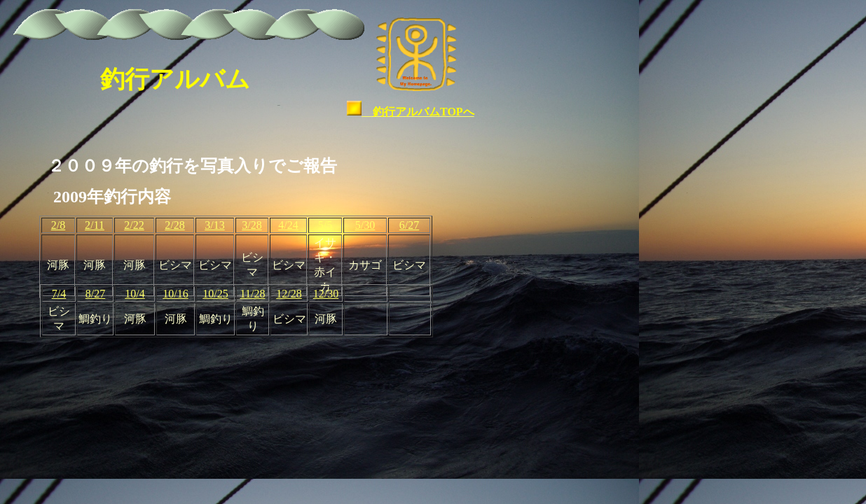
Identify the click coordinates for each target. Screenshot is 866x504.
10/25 (215, 294)
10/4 (135, 294)
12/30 (326, 294)
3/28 (252, 225)
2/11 (95, 225)
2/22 (134, 225)
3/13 (214, 225)
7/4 (59, 294)
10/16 (175, 294)
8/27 (95, 294)
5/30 (365, 225)
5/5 (325, 225)
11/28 (253, 294)
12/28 (289, 294)
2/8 (58, 225)
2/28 (174, 225)
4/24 (288, 225)
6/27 (409, 225)
